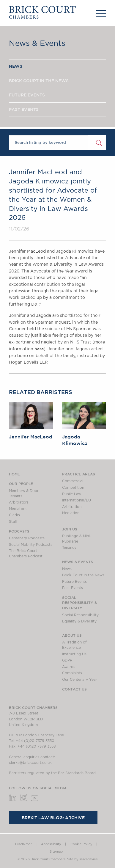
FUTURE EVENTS (27, 95)
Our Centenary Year (80, 680)
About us (72, 635)
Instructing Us (74, 654)
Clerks (14, 515)
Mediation (71, 513)
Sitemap (56, 852)
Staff (13, 522)
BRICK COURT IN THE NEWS (39, 81)
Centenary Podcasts (27, 538)
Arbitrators (19, 502)
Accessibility (51, 844)
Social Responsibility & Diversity (79, 602)
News (67, 569)
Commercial (73, 481)
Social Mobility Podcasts (31, 545)
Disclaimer (23, 844)
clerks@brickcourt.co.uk (30, 763)
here (39, 349)
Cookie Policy (81, 844)
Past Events (73, 588)
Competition (73, 488)
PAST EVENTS (24, 109)
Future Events (74, 582)
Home (14, 474)
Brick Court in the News (83, 575)
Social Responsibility (80, 615)
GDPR (67, 660)
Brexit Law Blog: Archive (53, 818)
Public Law (72, 494)
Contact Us (74, 689)
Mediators (18, 509)
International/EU (77, 500)
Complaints (72, 673)
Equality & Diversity (79, 621)
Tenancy (69, 548)
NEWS (16, 66)
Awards (69, 667)
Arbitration (72, 507)
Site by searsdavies (82, 859)
